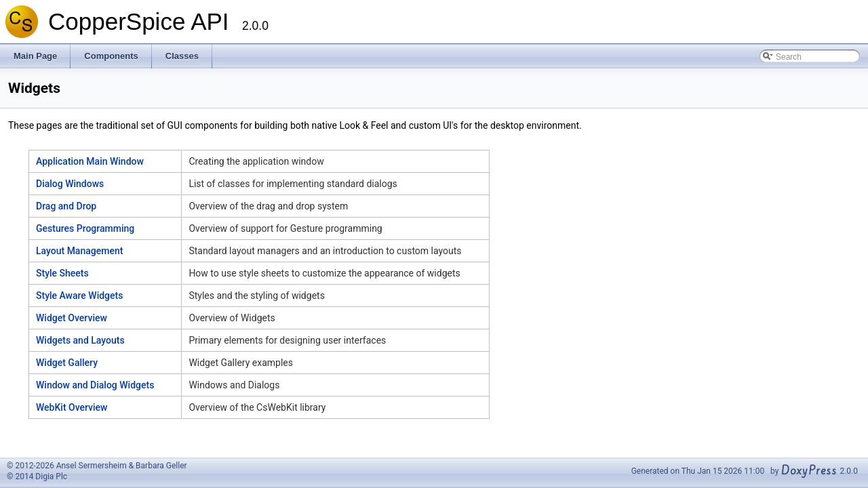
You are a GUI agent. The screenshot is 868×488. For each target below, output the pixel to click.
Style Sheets (62, 273)
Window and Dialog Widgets (95, 385)
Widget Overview (72, 318)
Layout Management (79, 251)
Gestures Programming (85, 228)
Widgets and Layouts (80, 340)
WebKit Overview (72, 407)
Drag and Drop (66, 206)
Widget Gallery (67, 363)
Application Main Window (90, 161)
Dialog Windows (70, 184)
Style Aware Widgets (79, 296)
